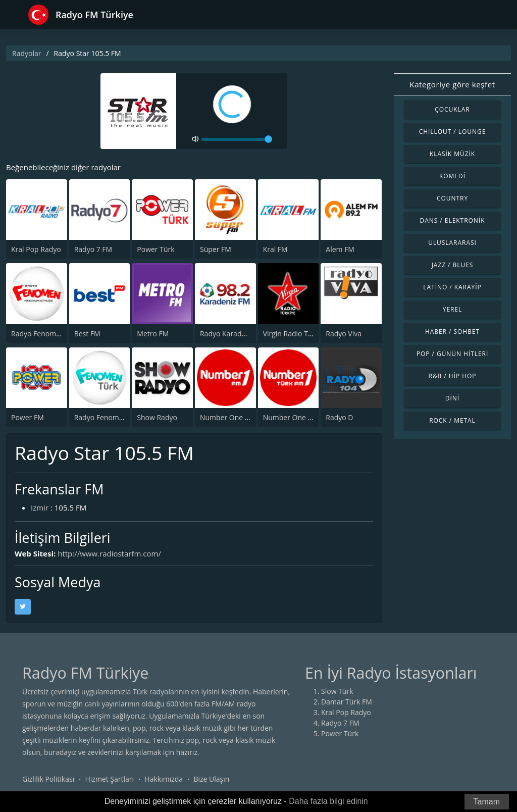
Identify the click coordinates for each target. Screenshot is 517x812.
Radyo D (339, 417)
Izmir (40, 507)
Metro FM (153, 334)
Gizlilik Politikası (48, 779)
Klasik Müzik (452, 154)
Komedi (452, 176)
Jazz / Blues (453, 265)
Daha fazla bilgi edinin (328, 801)
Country (452, 198)
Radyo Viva (344, 334)
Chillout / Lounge (453, 132)
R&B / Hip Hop (453, 376)
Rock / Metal (452, 420)
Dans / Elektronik (453, 220)
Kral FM (275, 249)
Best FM (87, 334)
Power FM (28, 417)
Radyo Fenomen (38, 334)
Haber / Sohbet (452, 332)
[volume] (237, 139)
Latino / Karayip (452, 287)
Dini (452, 398)
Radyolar (27, 53)
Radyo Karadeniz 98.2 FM (241, 334)
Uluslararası (452, 243)
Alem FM (340, 249)
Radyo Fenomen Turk (109, 417)
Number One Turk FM (299, 417)
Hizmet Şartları (109, 779)
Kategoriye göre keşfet (452, 84)
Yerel (453, 309)
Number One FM (227, 417)
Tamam (487, 802)
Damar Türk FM (347, 702)
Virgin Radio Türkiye (296, 334)
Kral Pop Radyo (36, 249)
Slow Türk (337, 691)
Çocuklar (452, 109)
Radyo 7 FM (93, 249)
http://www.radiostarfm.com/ (109, 553)
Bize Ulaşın (211, 779)
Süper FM (216, 249)
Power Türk (156, 249)
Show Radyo (157, 417)
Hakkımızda (164, 779)
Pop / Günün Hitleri (453, 354)
